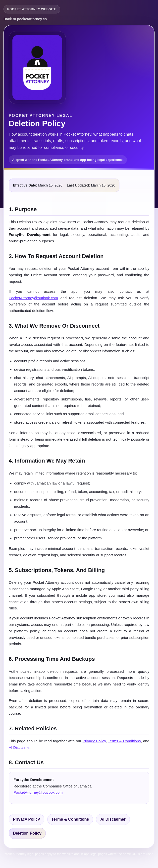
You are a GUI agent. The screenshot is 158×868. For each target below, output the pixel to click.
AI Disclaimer (20, 747)
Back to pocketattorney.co (25, 19)
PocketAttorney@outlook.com (33, 298)
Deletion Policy (27, 833)
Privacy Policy (94, 741)
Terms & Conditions (124, 741)
